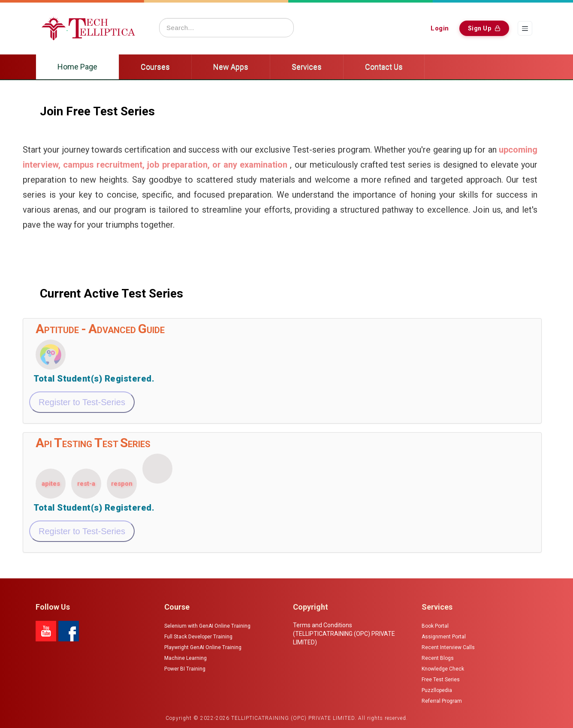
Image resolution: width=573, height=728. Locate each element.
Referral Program (442, 701)
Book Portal (435, 626)
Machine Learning (185, 658)
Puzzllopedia (437, 690)
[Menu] (525, 28)
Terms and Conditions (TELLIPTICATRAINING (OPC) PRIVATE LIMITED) (344, 634)
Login (440, 28)
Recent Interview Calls (448, 647)
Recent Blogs (438, 658)
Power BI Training (185, 669)
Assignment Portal (444, 637)
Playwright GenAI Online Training (203, 647)
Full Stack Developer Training (198, 637)
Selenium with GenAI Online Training (207, 626)
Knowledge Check (443, 669)
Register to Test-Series (82, 402)
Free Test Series (441, 680)
